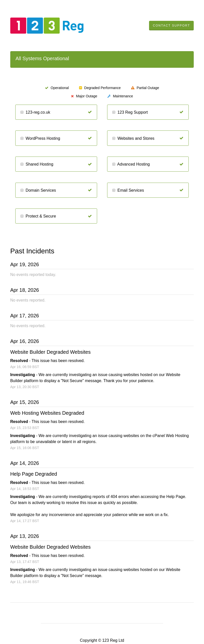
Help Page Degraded (34, 474)
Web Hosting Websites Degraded (47, 413)
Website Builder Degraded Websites (51, 352)
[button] (22, 113)
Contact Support (171, 26)
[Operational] (90, 112)
